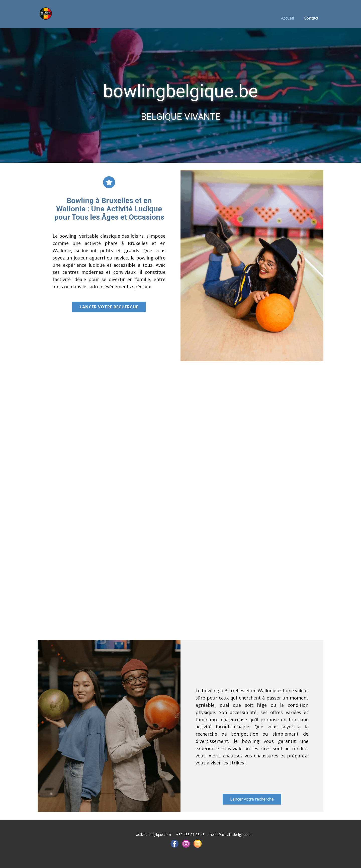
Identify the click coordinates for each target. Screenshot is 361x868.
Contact (311, 18)
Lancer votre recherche (109, 307)
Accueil (287, 18)
